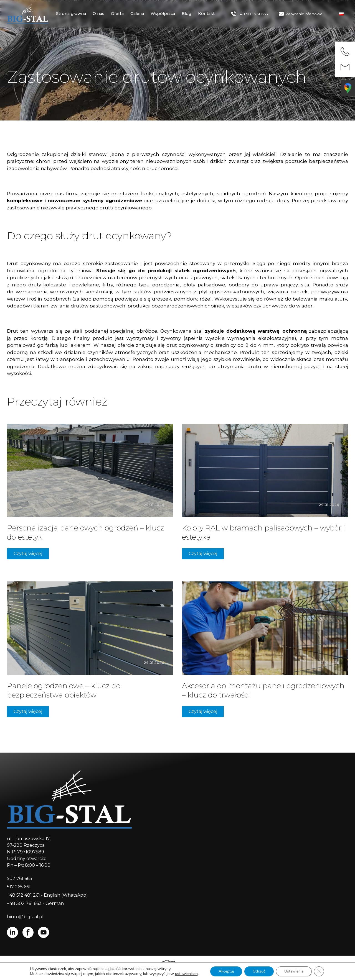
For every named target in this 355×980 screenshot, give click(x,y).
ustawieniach (186, 974)
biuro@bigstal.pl (25, 917)
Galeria (137, 14)
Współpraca (163, 14)
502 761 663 (20, 878)
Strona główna (71, 14)
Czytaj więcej (28, 554)
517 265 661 (19, 887)
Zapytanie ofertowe (304, 14)
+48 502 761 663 (253, 14)
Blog (187, 14)
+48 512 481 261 (23, 895)
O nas (98, 14)
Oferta (117, 14)
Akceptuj (226, 971)
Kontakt (206, 14)
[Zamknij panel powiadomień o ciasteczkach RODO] (319, 971)
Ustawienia (294, 971)
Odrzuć (259, 971)
